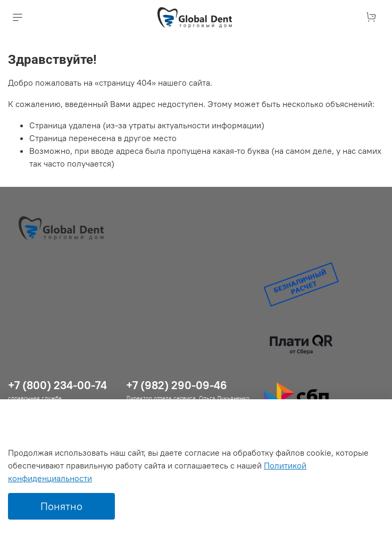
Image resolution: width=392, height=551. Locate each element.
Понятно (61, 506)
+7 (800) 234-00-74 (57, 385)
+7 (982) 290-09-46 (177, 385)
